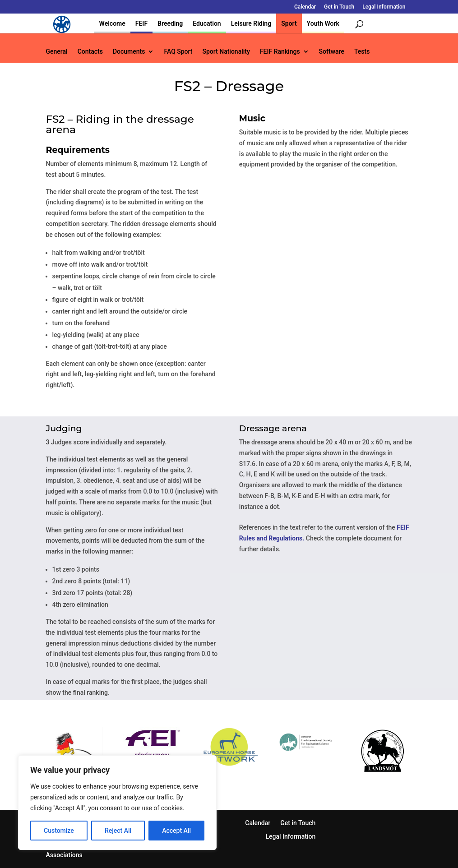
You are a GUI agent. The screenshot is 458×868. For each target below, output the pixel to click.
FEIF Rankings (280, 52)
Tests (362, 52)
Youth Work (323, 23)
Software (332, 52)
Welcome (112, 23)
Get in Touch (339, 7)
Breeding (170, 23)
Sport (289, 23)
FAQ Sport (178, 52)
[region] (117, 803)
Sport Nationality (226, 52)
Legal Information (384, 7)
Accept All (176, 831)
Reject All (118, 831)
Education (207, 23)
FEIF (141, 23)
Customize (59, 831)
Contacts (90, 52)
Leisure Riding (251, 23)
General (57, 52)
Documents (129, 52)
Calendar (305, 7)
